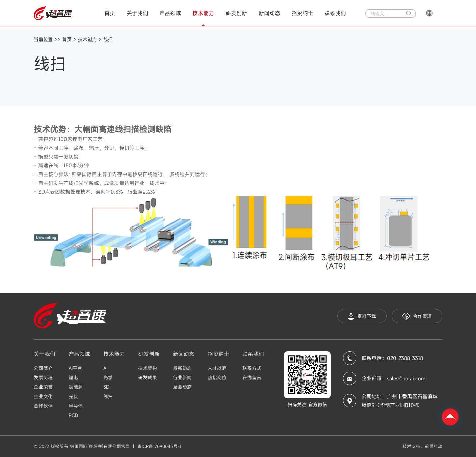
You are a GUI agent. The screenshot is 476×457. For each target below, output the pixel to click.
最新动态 (182, 368)
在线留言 (252, 378)
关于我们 (137, 13)
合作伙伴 (43, 406)
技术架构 (148, 368)
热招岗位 (217, 378)
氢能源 (76, 387)
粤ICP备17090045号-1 (159, 446)
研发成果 (148, 378)
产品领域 (170, 13)
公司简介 (43, 368)
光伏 (73, 396)
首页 (110, 13)
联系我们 (335, 13)
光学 (108, 378)
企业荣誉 (43, 387)
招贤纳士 (302, 13)
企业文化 (43, 396)
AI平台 (75, 368)
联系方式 (252, 368)
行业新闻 (182, 378)
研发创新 (236, 13)
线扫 (108, 39)
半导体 (76, 406)
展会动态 (182, 387)
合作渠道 (417, 316)
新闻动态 (269, 13)
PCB (73, 415)
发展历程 (43, 378)
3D (106, 387)
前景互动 (433, 446)
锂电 (73, 378)
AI (105, 368)
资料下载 (362, 316)
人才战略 (217, 368)
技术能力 (203, 13)
